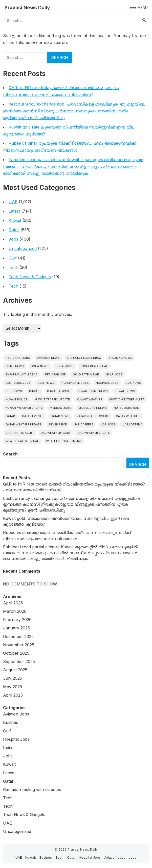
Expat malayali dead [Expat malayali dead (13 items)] (21, 374)
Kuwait (15, 220)
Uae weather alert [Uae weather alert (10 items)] (56, 433)
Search (10, 454)
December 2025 (18, 636)
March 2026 (15, 611)
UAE (13, 202)
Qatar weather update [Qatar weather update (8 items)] (23, 424)
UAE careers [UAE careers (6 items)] (84, 424)
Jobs (13, 239)
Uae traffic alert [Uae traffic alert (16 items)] (20, 433)
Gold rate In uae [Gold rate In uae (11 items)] (86, 374)
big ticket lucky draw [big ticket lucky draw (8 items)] (84, 358)
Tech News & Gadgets (30, 277)
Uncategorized (23, 248)
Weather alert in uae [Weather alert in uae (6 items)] (22, 441)
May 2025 (13, 687)
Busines (10, 722)
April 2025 (13, 695)
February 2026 (17, 620)
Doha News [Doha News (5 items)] (40, 366)
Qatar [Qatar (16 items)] (10, 416)
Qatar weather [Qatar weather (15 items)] (128, 416)
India (8, 748)
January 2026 (17, 628)
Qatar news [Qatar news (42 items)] (60, 416)
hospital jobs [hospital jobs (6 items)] (107, 383)
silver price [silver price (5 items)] (58, 424)
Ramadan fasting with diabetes (32, 789)
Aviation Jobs (16, 714)
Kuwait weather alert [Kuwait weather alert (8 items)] (127, 399)
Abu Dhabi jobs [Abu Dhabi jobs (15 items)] (18, 358)
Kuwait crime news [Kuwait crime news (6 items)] (93, 391)
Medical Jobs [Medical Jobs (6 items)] (61, 408)
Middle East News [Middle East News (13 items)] (93, 408)
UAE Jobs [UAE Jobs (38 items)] (108, 424)
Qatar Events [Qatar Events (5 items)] (33, 416)
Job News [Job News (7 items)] (133, 383)
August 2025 (15, 670)
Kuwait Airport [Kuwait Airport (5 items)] (59, 391)
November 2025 (19, 645)
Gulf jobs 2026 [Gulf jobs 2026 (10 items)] (18, 383)
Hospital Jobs (16, 739)
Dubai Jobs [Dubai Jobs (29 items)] (64, 366)
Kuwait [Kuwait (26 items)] (35, 391)
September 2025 (19, 661)
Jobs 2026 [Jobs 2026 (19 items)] (14, 391)
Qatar (14, 230)
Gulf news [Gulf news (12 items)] (46, 383)
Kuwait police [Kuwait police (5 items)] (16, 399)
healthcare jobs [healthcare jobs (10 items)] (75, 383)
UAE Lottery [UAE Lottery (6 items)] (132, 424)
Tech (13, 267)
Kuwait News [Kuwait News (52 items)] (125, 391)
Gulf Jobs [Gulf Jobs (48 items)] (114, 374)
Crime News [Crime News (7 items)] (15, 366)
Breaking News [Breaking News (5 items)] (120, 358)
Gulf (13, 258)
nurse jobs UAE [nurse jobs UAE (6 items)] (126, 408)
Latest (14, 211)
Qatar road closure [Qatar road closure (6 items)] (93, 416)
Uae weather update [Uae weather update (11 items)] (94, 433)
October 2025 (16, 653)
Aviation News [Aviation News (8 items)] (48, 358)
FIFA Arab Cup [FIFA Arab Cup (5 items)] (55, 374)
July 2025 (13, 678)
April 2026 (13, 603)
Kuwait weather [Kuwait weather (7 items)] (90, 399)
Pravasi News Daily (27, 8)
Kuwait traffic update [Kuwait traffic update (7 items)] (52, 399)
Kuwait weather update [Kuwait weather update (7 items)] (24, 408)
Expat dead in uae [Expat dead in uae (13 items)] (94, 366)
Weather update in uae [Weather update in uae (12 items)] (64, 441)
